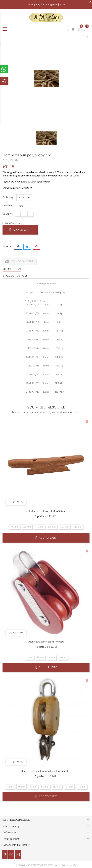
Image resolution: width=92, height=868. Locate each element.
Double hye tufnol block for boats (46, 642)
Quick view (16, 502)
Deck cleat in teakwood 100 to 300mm (46, 511)
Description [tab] (12, 269)
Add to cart (20, 230)
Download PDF (19, 262)
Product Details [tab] (15, 276)
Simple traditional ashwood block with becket (46, 771)
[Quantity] (18, 214)
